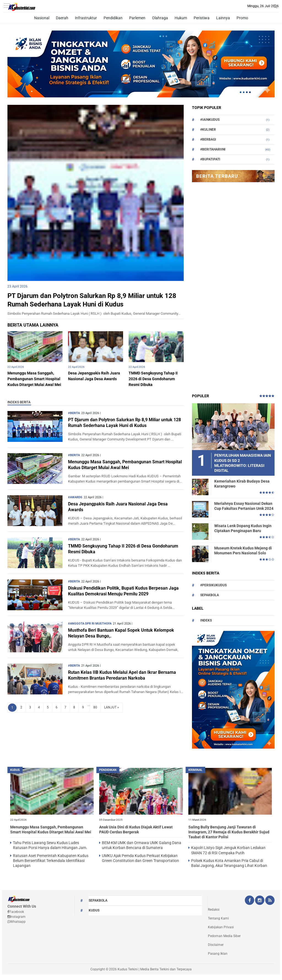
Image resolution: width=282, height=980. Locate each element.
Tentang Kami (218, 918)
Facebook (16, 912)
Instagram (17, 917)
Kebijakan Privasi (221, 927)
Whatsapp (17, 922)
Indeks (206, 620)
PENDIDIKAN (108, 770)
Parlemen (137, 18)
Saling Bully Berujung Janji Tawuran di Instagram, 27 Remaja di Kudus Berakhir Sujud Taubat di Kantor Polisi (229, 832)
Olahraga (160, 18)
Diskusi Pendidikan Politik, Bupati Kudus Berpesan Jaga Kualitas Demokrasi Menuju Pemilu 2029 (123, 591)
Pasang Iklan (218, 954)
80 (95, 707)
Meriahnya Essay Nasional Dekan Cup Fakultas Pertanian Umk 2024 (244, 506)
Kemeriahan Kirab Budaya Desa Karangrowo (242, 484)
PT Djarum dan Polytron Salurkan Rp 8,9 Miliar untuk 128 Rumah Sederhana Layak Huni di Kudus (124, 423)
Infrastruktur (86, 18)
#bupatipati (210, 159)
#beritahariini (213, 149)
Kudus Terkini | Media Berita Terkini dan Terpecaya (155, 969)
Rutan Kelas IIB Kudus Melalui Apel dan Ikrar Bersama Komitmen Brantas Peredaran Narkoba (122, 675)
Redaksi (214, 910)
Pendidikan (113, 18)
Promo (242, 18)
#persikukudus (213, 585)
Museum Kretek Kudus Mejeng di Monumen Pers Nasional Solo (243, 551)
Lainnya (223, 18)
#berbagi (208, 139)
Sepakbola (210, 595)
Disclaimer (216, 945)
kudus (15, 770)
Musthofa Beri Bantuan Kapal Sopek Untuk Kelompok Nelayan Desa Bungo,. (121, 633)
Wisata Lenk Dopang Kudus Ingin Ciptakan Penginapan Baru (243, 528)
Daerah (62, 18)
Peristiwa (202, 18)
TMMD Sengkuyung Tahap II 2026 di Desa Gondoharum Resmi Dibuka (153, 379)
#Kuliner (208, 130)
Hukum (181, 18)
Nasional (42, 18)
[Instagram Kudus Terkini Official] (260, 901)
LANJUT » (112, 707)
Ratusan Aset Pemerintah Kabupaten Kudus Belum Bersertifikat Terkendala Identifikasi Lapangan (51, 861)
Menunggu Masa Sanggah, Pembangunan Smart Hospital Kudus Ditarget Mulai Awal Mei (34, 379)
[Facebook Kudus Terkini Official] (250, 901)
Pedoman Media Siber (224, 936)
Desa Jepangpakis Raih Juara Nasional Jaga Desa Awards (118, 507)
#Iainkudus (210, 120)
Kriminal (195, 770)
